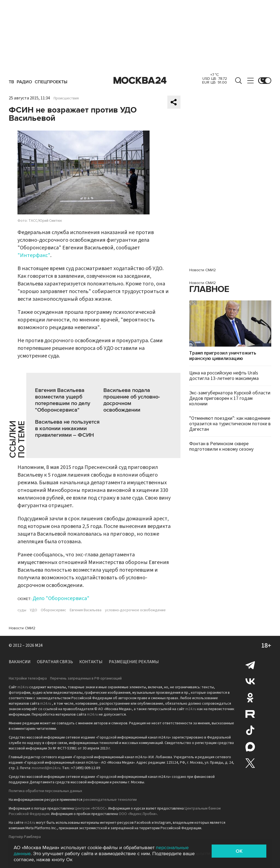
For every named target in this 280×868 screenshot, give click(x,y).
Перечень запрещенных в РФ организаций (86, 678)
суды (22, 610)
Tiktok (250, 730)
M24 (39, 645)
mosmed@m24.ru (46, 768)
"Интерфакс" (34, 255)
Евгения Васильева (86, 610)
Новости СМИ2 (22, 628)
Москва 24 (140, 81)
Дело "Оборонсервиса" (61, 598)
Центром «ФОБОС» (91, 808)
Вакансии (20, 662)
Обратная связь (55, 662)
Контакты (91, 662)
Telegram (250, 665)
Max (250, 747)
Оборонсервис (53, 610)
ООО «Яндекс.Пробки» (138, 814)
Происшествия (66, 98)
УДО (33, 610)
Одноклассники (250, 698)
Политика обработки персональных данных (45, 791)
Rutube (250, 714)
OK (239, 851)
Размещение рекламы (134, 662)
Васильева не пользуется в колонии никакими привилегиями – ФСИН (67, 429)
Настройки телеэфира (28, 678)
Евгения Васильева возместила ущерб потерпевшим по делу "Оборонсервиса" (63, 400)
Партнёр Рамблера (25, 837)
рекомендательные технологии (110, 800)
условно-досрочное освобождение (135, 610)
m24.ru (23, 687)
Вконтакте (250, 681)
